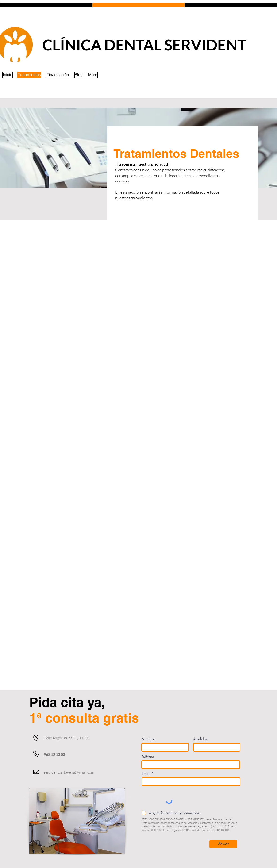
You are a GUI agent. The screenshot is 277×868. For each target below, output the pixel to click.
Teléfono (148, 757)
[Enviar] (223, 844)
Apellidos (200, 739)
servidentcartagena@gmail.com (69, 772)
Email (146, 774)
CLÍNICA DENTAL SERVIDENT (144, 45)
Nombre (148, 739)
